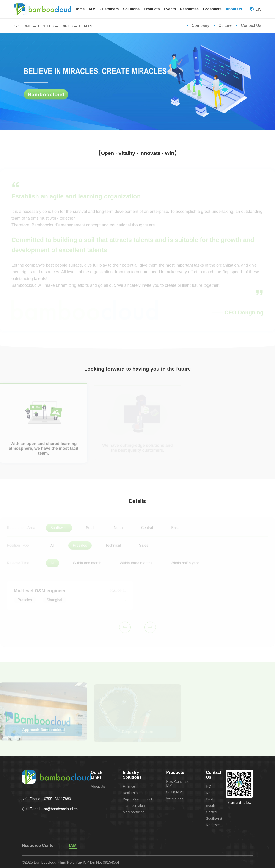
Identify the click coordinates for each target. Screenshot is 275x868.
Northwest (214, 825)
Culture (225, 25)
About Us (45, 26)
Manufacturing (134, 812)
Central (212, 812)
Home (23, 26)
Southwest (214, 818)
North (210, 793)
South (210, 806)
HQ (209, 786)
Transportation (134, 806)
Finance (129, 786)
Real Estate (132, 793)
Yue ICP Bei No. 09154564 (97, 862)
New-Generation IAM (179, 783)
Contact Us (251, 25)
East (209, 799)
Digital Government (137, 799)
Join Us (66, 26)
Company (200, 25)
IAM (73, 846)
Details (86, 26)
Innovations (175, 798)
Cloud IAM (174, 792)
